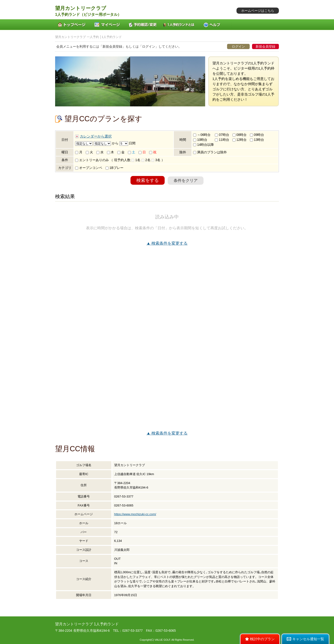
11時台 (222, 140)
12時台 (240, 140)
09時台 (257, 135)
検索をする (148, 180)
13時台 (257, 140)
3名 (156, 160)
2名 (146, 160)
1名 (136, 160)
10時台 (200, 140)
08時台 (240, 135)
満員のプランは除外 (210, 152)
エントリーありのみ (92, 160)
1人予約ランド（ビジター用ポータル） (88, 15)
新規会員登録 (265, 46)
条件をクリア (186, 181)
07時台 (222, 135)
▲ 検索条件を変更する (167, 243)
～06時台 (202, 135)
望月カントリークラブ (81, 8)
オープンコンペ (89, 168)
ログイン (238, 46)
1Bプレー (114, 168)
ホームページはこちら (258, 11)
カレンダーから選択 (96, 136)
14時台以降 (204, 145)
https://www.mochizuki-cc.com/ (135, 514)
